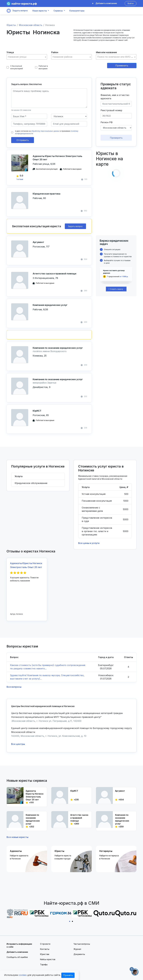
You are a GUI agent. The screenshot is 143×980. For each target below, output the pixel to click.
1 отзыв (20, 179)
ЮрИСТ (37, 411)
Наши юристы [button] (40, 11)
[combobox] (27, 57)
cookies (23, 975)
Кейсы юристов (48, 959)
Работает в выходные (42, 67)
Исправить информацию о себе (19, 945)
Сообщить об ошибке (17, 957)
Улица (10, 52)
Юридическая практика (47, 194)
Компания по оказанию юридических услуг (58, 348)
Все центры (18, 744)
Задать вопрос (17, 11)
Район (55, 52)
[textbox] (27, 57)
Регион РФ (107, 122)
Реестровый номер (111, 110)
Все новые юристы (17, 837)
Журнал (77, 949)
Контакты (45, 949)
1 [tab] (70, 921)
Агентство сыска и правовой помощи (54, 274)
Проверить (116, 138)
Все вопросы (14, 687)
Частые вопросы (82, 944)
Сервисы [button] (58, 11)
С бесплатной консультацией (15, 67)
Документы (79, 954)
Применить (122, 66)
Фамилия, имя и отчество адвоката (115, 97)
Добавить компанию (104, 3)
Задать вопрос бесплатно (26, 84)
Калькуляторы (77, 11)
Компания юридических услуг (50, 305)
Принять (68, 975)
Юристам (45, 954)
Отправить (23, 140)
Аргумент (38, 242)
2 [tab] (73, 921)
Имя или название (106, 52)
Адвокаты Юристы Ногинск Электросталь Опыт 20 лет (57, 158)
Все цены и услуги (89, 543)
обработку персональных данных (45, 131)
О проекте (45, 944)
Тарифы (44, 964)
